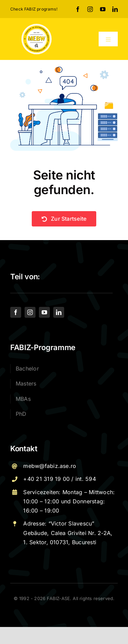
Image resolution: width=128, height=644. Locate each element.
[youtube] (103, 9)
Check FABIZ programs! (34, 9)
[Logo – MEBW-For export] (37, 26)
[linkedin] (115, 9)
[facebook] (78, 9)
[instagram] (90, 9)
